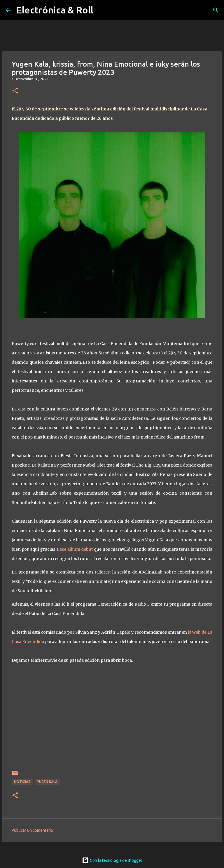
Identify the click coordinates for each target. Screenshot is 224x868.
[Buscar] (216, 10)
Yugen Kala (47, 782)
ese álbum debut (76, 549)
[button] (15, 91)
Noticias (22, 782)
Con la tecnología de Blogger (112, 860)
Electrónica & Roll (55, 10)
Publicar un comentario (32, 830)
